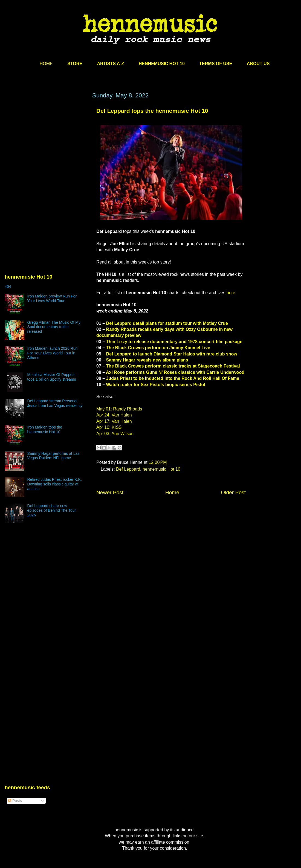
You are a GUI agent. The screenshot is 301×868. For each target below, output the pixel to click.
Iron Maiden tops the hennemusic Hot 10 (45, 429)
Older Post (233, 492)
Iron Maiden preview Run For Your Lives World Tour (52, 298)
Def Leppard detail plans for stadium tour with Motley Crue (167, 323)
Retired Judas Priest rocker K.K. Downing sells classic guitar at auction (55, 484)
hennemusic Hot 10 (161, 469)
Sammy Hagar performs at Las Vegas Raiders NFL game (53, 456)
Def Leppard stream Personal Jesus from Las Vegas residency (55, 403)
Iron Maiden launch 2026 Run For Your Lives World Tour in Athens (53, 353)
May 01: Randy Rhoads (119, 409)
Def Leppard (128, 469)
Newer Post (110, 492)
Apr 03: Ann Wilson (115, 434)
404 (8, 287)
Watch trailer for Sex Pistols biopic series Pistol (156, 385)
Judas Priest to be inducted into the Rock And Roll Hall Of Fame (173, 378)
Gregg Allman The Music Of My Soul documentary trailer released (54, 327)
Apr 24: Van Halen (114, 415)
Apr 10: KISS (109, 427)
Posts (15, 801)
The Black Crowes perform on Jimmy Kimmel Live (158, 348)
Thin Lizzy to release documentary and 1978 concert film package (174, 342)
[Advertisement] (46, 144)
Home (172, 492)
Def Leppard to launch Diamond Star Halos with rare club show (172, 354)
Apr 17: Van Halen (114, 421)
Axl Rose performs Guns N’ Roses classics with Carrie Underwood (175, 372)
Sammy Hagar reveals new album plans (147, 360)
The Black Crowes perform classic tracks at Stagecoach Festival (173, 366)
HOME (46, 64)
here (231, 293)
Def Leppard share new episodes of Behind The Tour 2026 (52, 510)
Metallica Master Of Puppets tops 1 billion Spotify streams (52, 377)
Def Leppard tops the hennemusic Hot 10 (152, 111)
